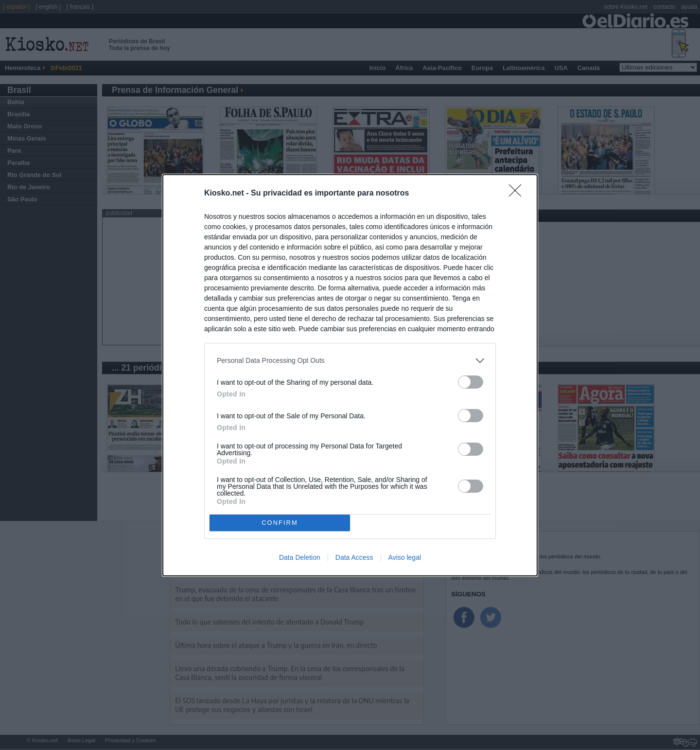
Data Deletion (300, 557)
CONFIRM (280, 522)
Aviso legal (405, 557)
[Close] (518, 193)
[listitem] (350, 360)
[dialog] (350, 375)
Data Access (354, 557)
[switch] (471, 382)
